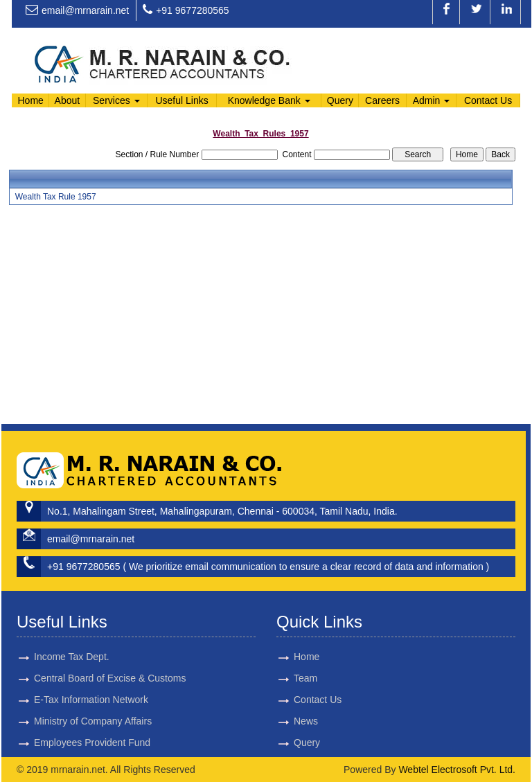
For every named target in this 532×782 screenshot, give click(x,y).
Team (276, 678)
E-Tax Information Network (91, 670)
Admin (432, 100)
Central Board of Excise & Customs (110, 649)
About (68, 100)
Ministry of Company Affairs (93, 692)
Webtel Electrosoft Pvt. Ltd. (457, 770)
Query (340, 100)
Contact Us (488, 100)
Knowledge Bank (269, 100)
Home (30, 100)
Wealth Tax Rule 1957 (56, 197)
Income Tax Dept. (72, 628)
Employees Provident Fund (92, 713)
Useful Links (181, 100)
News (276, 721)
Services (116, 100)
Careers (382, 100)
